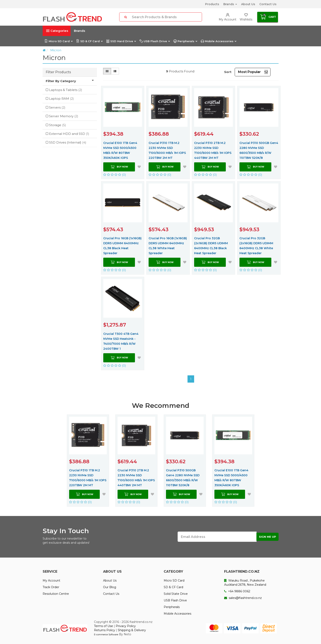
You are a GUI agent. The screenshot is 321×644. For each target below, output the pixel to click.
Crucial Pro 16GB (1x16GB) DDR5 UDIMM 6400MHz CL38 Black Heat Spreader (122, 246)
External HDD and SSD (69, 134)
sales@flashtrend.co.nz (243, 598)
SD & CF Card (89, 41)
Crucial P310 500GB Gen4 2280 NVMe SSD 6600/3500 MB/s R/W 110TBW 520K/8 (259, 150)
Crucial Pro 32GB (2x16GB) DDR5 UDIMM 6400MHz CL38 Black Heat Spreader (211, 246)
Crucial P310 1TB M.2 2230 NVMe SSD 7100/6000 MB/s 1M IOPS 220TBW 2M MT (167, 150)
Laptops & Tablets (66, 90)
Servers (57, 107)
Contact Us (268, 4)
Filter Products (58, 72)
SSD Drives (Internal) (68, 142)
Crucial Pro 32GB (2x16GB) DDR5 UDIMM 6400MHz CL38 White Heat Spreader (256, 246)
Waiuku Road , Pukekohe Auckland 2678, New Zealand (245, 583)
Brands (230, 4)
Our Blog (110, 587)
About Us (248, 4)
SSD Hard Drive (121, 41)
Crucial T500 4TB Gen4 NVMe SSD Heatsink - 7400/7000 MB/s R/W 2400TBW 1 (121, 341)
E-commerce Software (106, 634)
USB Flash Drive (155, 41)
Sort (228, 72)
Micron (56, 50)
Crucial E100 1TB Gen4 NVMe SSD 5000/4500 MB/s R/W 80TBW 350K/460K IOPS (120, 150)
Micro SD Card (58, 41)
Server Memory (64, 116)
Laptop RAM (61, 99)
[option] (88, 461)
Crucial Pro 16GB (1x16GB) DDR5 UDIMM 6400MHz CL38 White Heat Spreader (168, 246)
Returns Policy (105, 630)
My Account (51, 581)
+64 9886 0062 (237, 591)
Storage (58, 125)
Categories (57, 31)
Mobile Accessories (218, 41)
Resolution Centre (56, 594)
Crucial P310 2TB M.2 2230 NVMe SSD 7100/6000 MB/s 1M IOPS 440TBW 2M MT (213, 150)
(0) (115, 175)
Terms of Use (103, 626)
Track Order (51, 587)
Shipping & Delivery (132, 630)
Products (212, 4)
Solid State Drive (176, 594)
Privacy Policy (126, 626)
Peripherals (185, 41)
